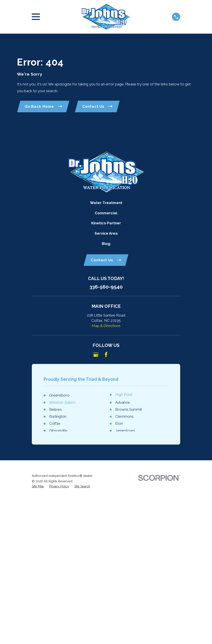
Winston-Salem (62, 402)
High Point (124, 395)
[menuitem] (38, 486)
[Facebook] (106, 355)
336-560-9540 (106, 287)
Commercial (106, 213)
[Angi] (116, 355)
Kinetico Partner (106, 223)
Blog (106, 244)
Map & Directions (106, 326)
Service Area (106, 233)
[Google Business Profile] (96, 355)
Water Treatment (106, 203)
